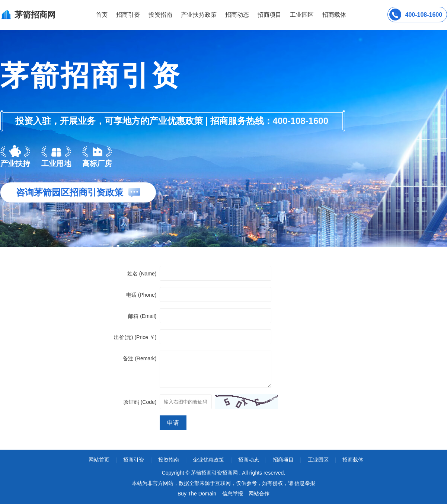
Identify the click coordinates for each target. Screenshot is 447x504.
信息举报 (233, 494)
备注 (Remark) (140, 358)
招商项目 (269, 15)
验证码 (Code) (140, 402)
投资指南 (160, 15)
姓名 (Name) (142, 274)
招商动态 (237, 15)
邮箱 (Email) (142, 316)
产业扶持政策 (199, 15)
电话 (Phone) (141, 295)
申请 (173, 423)
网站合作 (259, 494)
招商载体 (353, 460)
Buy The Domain (197, 494)
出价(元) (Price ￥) (135, 337)
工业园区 (302, 15)
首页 (102, 15)
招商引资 (128, 15)
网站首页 (99, 460)
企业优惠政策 (208, 460)
